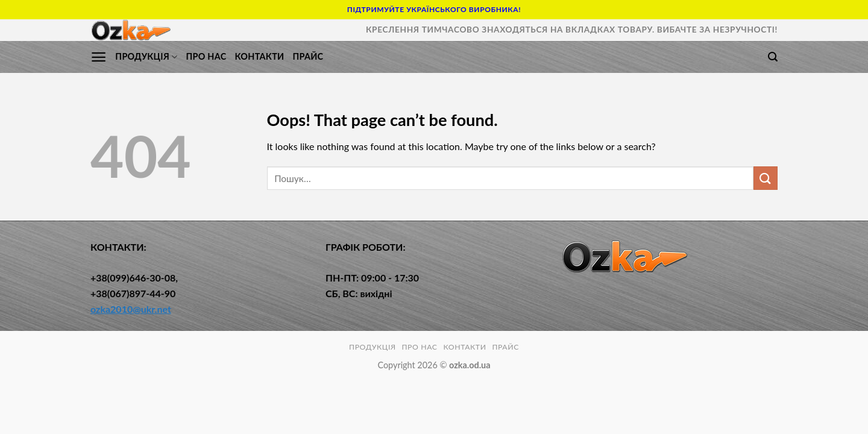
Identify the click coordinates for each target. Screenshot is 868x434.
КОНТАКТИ (259, 56)
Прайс (308, 56)
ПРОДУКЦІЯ (146, 57)
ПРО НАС (206, 56)
